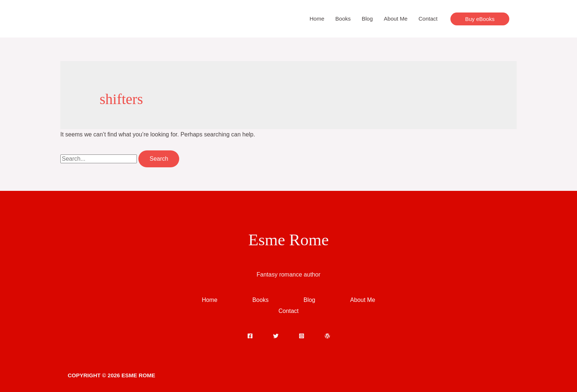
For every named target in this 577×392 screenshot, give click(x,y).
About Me (396, 19)
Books (343, 19)
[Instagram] (302, 336)
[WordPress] (327, 336)
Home (317, 19)
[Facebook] (250, 336)
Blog (367, 19)
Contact (428, 19)
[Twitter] (276, 336)
